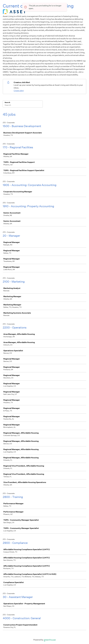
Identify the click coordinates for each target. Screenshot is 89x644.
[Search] (23, 106)
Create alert (19, 91)
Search (7, 102)
